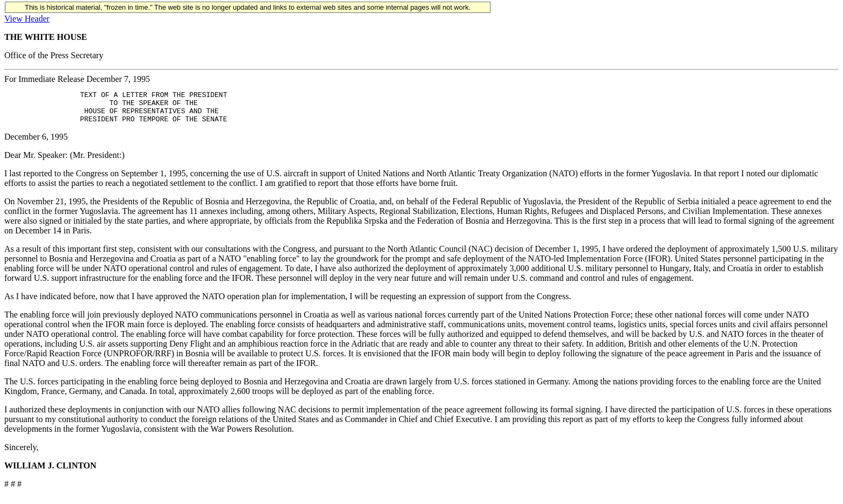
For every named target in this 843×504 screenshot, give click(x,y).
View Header (27, 19)
